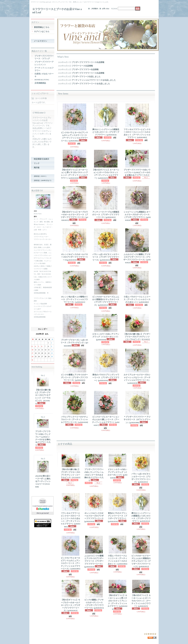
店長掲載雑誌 (40, 83)
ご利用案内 (94, 9)
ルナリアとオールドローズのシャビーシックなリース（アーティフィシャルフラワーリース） (137, 379)
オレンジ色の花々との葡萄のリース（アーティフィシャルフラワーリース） (74, 299)
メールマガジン (40, 41)
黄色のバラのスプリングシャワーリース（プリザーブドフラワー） (106, 377)
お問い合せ (106, 9)
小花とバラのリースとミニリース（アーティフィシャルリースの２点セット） (137, 299)
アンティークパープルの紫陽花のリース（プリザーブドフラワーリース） (106, 215)
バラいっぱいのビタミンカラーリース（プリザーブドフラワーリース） (106, 257)
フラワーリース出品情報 (82, 66)
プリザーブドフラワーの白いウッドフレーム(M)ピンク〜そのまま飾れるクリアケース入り (43, 438)
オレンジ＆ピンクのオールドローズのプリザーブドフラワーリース (74, 257)
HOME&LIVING (42, 80)
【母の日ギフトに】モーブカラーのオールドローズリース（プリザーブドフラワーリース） (74, 216)
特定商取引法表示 (41, 159)
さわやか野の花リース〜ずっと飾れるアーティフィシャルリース (43, 481)
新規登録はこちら (42, 27)
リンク (37, 163)
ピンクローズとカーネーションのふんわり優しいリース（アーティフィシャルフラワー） (106, 421)
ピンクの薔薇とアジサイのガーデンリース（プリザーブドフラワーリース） (74, 377)
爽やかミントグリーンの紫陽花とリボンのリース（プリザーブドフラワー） (106, 132)
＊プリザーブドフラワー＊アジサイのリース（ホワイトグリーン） (137, 420)
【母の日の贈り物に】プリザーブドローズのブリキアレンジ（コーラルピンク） (43, 397)
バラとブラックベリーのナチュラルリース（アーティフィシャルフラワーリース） (74, 419)
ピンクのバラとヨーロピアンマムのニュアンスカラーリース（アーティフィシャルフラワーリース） (74, 137)
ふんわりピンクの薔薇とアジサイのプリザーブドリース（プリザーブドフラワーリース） (137, 259)
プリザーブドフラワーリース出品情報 (88, 62)
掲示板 (37, 168)
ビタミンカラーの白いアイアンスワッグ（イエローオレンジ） (106, 337)
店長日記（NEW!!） (40, 176)
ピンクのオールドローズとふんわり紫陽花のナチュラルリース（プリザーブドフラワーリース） (106, 301)
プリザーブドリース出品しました (86, 77)
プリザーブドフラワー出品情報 (85, 69)
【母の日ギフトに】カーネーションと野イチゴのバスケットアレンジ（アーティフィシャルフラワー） (74, 174)
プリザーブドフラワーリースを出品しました (91, 84)
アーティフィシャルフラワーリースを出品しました (94, 80)
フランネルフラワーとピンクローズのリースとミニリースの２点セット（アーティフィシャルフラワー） (70, 520)
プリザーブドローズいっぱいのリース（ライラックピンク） (74, 343)
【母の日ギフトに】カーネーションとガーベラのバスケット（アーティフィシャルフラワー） (106, 174)
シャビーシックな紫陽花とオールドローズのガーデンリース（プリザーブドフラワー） (137, 216)
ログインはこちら (42, 31)
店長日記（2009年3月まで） (43, 181)
